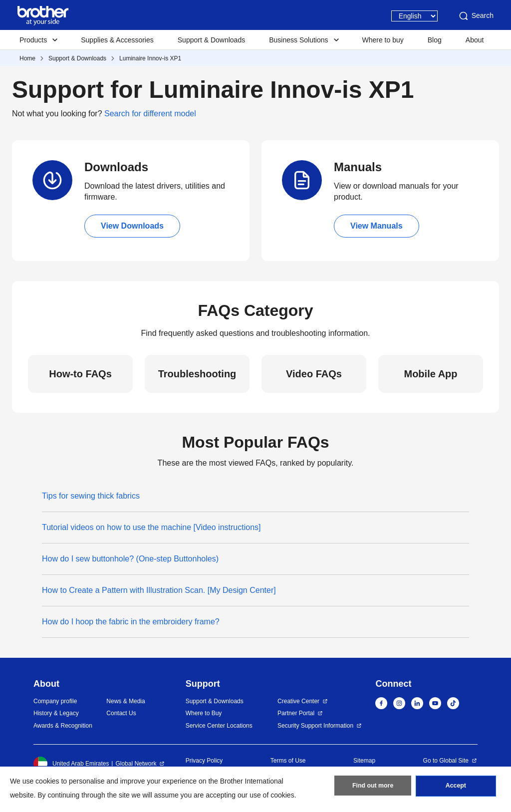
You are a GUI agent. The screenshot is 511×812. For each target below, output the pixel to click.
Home (27, 58)
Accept (456, 788)
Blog (435, 40)
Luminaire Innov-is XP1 (150, 58)
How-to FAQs (80, 374)
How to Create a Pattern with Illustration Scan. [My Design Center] (159, 590)
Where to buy (383, 40)
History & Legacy (56, 713)
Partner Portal (296, 713)
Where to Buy (204, 713)
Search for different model (150, 114)
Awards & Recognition (63, 726)
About (475, 40)
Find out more (373, 788)
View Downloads (132, 226)
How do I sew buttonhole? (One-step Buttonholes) (130, 559)
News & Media (126, 701)
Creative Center (298, 701)
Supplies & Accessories (117, 40)
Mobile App (430, 374)
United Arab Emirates (71, 764)
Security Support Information (315, 726)
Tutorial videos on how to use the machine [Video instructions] (151, 527)
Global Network (136, 764)
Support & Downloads (211, 40)
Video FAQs (314, 374)
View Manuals (377, 226)
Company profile (55, 701)
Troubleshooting (197, 374)
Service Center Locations (219, 726)
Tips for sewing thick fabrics (91, 496)
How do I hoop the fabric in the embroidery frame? (131, 622)
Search (476, 16)
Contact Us (121, 713)
